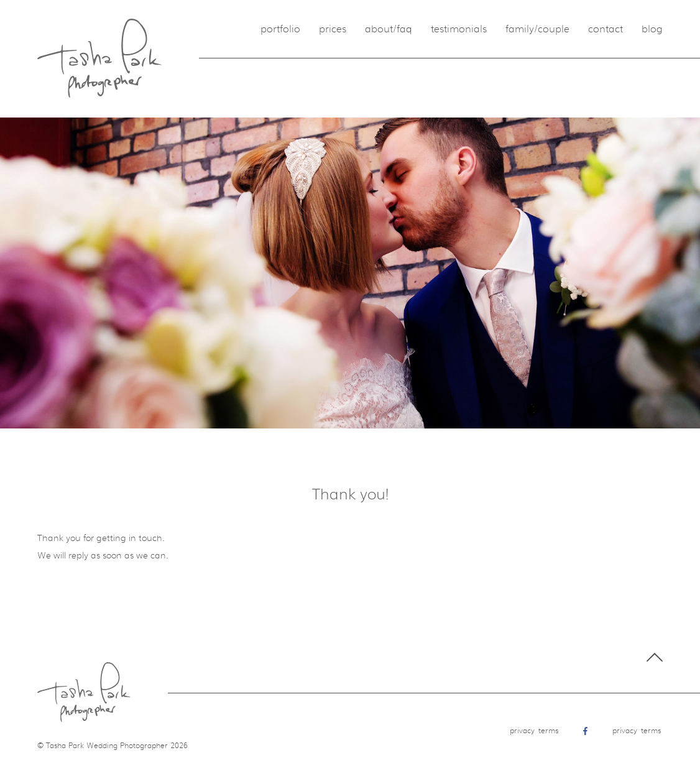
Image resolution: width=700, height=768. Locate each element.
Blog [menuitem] (652, 29)
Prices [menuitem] (333, 29)
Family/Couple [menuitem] (537, 29)
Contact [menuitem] (606, 29)
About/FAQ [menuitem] (389, 29)
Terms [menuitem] (548, 731)
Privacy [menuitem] (522, 731)
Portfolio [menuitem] (280, 29)
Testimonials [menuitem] (459, 29)
